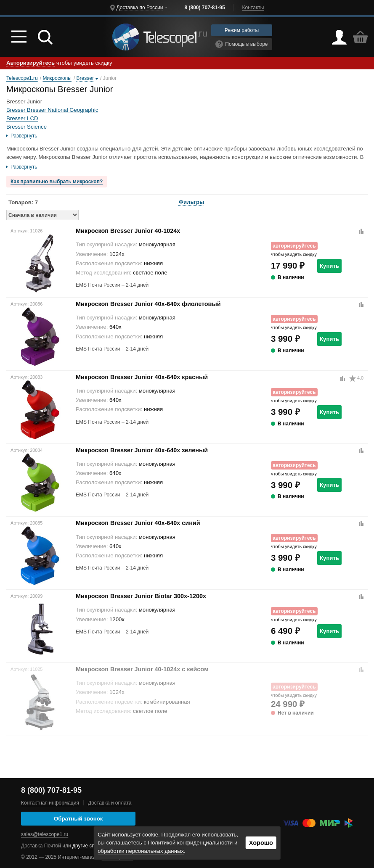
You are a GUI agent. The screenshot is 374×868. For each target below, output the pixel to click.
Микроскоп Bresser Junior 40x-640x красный (142, 377)
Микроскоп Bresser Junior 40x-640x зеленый (142, 450)
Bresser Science (27, 127)
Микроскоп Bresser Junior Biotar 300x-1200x (141, 596)
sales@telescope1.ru (45, 834)
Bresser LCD (22, 118)
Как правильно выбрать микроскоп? (57, 182)
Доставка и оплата (110, 803)
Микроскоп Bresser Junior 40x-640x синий (138, 523)
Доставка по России (140, 8)
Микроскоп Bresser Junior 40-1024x (128, 231)
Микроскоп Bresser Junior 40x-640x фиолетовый (148, 304)
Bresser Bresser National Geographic (52, 110)
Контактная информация (50, 803)
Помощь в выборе (241, 44)
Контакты (253, 8)
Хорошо (261, 843)
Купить (329, 266)
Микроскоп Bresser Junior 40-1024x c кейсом (142, 669)
